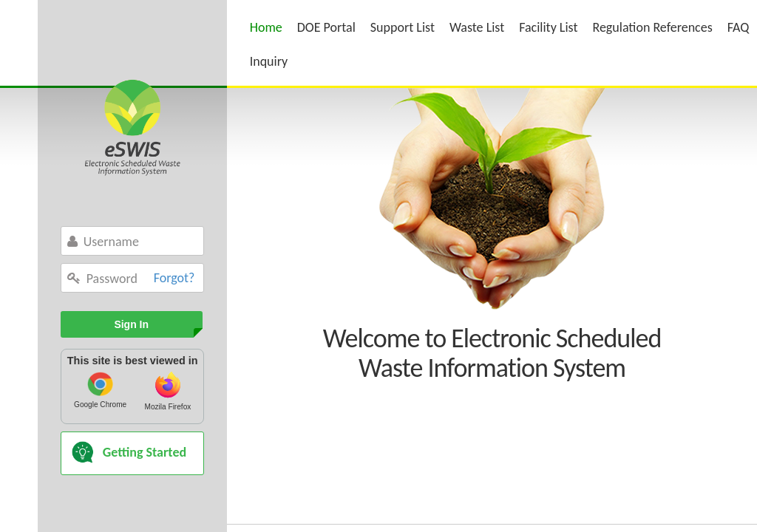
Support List (403, 27)
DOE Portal (326, 27)
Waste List (477, 27)
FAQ (739, 27)
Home (266, 27)
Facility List (548, 27)
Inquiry (269, 61)
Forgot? (174, 278)
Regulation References (652, 27)
